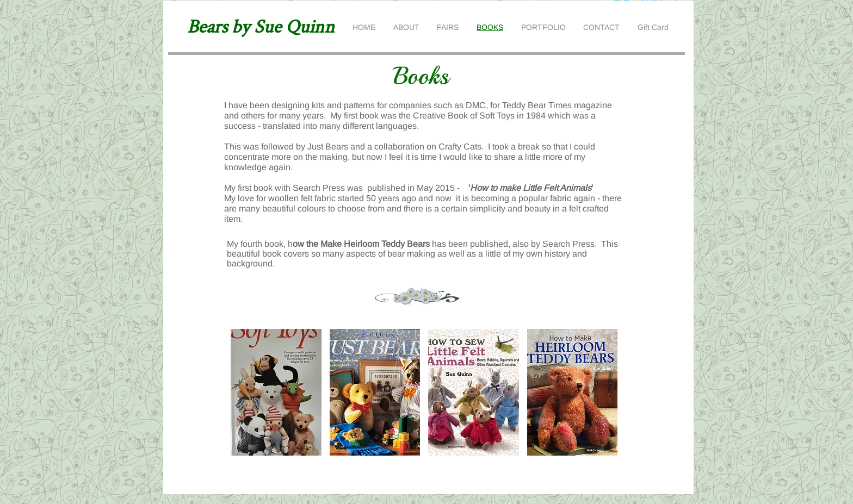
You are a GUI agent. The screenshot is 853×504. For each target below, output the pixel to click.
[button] (276, 392)
